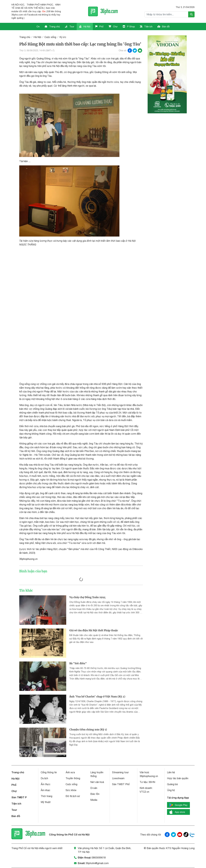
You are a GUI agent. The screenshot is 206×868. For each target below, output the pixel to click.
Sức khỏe (71, 790)
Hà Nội (85, 26)
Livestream (118, 778)
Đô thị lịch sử (73, 796)
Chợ (113, 26)
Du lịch (44, 778)
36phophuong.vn (149, 776)
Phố (99, 26)
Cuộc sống (50, 37)
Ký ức (63, 37)
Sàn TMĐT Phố (121, 784)
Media (94, 800)
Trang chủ (52, 26)
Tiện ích (146, 26)
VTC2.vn (144, 792)
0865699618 (99, 858)
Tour (70, 26)
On (38, 26)
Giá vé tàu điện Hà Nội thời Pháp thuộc (94, 630)
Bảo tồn (95, 794)
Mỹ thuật (46, 802)
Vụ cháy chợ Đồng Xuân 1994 (88, 597)
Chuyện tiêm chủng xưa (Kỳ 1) (88, 729)
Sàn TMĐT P (19, 797)
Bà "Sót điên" (78, 663)
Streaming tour (120, 772)
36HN (152, 782)
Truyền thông (73, 778)
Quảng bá (172, 784)
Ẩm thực (46, 784)
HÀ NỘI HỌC (18, 5)
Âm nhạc (45, 790)
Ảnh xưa (70, 772)
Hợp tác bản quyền (178, 778)
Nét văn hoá (97, 782)
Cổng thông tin (49, 772)
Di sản (94, 788)
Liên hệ (171, 772)
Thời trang (46, 796)
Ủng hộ (171, 790)
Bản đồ (164, 26)
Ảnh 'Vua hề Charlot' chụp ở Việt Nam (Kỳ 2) (97, 696)
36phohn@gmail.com (97, 863)
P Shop (129, 26)
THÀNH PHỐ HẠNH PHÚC (40, 5)
